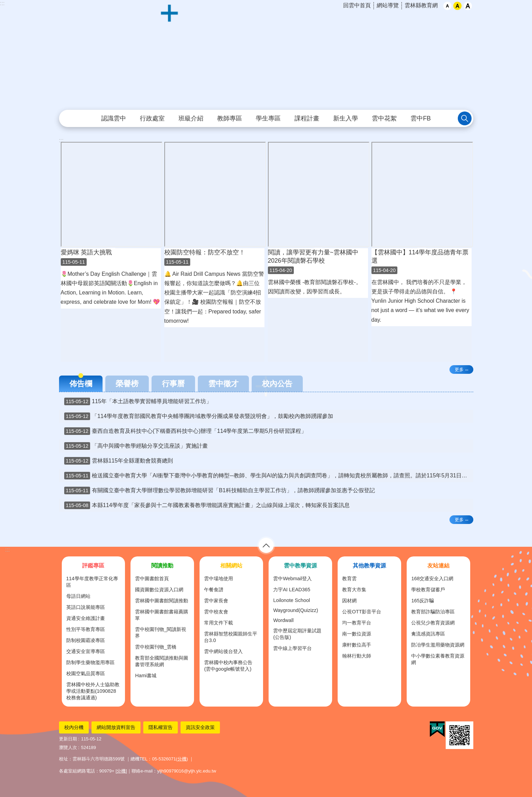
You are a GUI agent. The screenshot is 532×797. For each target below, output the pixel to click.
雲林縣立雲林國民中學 (266, 55)
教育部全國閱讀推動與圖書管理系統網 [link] (162, 661)
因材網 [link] (349, 601)
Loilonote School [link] (291, 600)
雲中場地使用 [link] (219, 579)
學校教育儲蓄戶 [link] (428, 590)
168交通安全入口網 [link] (432, 579)
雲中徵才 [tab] (223, 384)
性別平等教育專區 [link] (86, 629)
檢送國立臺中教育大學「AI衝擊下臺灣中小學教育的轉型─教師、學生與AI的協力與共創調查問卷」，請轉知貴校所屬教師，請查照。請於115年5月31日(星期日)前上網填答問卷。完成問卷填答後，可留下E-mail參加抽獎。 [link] (269, 476)
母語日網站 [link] (78, 596)
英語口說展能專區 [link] (86, 607)
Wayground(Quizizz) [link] (296, 610)
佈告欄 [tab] (81, 384)
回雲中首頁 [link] (357, 5)
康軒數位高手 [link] (357, 645)
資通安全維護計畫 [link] (86, 618)
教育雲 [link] (349, 579)
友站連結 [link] (438, 566)
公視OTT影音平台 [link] (362, 612)
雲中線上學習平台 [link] (292, 648)
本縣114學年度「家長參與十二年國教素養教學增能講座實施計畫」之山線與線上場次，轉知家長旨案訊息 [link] (207, 505)
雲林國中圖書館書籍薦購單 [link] (162, 615)
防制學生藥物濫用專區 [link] (90, 662)
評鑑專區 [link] (93, 566)
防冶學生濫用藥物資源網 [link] (438, 645)
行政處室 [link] (152, 118)
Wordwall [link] (283, 620)
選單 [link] (266, 545)
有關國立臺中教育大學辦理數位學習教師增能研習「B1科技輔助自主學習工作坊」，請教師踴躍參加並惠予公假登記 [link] (220, 490)
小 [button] (447, 6)
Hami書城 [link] (146, 675)
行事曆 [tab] (173, 384)
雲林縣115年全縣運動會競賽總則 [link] (119, 461)
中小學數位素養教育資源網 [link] (438, 659)
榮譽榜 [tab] (127, 384)
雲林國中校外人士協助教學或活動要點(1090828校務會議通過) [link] (93, 691)
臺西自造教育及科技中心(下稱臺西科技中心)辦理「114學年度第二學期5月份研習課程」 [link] (186, 431)
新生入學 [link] (346, 118)
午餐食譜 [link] (214, 590)
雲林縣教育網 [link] (421, 5)
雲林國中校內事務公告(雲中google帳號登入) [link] (228, 666)
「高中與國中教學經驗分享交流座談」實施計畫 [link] (136, 446)
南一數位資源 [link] (357, 634)
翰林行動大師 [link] (357, 656)
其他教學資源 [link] (369, 566)
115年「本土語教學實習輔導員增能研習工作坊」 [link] (138, 401)
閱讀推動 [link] (162, 566)
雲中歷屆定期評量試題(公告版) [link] (297, 634)
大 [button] (468, 6)
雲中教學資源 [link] (300, 566)
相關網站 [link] (231, 566)
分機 (182, 759)
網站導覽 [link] (388, 5)
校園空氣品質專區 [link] (86, 673)
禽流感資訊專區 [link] (428, 634)
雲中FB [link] (420, 118)
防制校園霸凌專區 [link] (86, 640)
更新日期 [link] (68, 739)
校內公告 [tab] (277, 384)
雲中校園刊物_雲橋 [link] (156, 647)
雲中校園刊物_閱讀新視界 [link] (161, 633)
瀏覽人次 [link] (68, 747)
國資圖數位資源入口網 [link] (159, 590)
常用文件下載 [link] (219, 623)
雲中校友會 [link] (216, 612)
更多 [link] (459, 370)
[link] (437, 729)
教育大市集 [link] (354, 590)
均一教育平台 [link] (357, 623)
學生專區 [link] (268, 118)
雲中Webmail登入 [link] (292, 579)
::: (2, 3)
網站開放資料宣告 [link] (116, 727)
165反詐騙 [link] (423, 601)
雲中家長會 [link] (216, 601)
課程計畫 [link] (307, 118)
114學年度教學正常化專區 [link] (92, 582)
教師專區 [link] (230, 118)
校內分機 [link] (74, 727)
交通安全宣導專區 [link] (86, 651)
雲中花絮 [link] (384, 118)
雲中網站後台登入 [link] (223, 651)
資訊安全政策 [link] (200, 727)
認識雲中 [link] (114, 118)
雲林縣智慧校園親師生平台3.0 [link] (231, 637)
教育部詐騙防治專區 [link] (433, 612)
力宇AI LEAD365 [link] (292, 590)
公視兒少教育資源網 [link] (433, 623)
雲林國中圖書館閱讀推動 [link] (162, 601)
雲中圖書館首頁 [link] (152, 579)
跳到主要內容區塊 (4, 4)
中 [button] (457, 6)
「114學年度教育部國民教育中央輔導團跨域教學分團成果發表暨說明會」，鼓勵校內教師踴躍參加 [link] (199, 416)
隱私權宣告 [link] (161, 727)
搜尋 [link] (465, 118)
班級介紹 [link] (191, 118)
